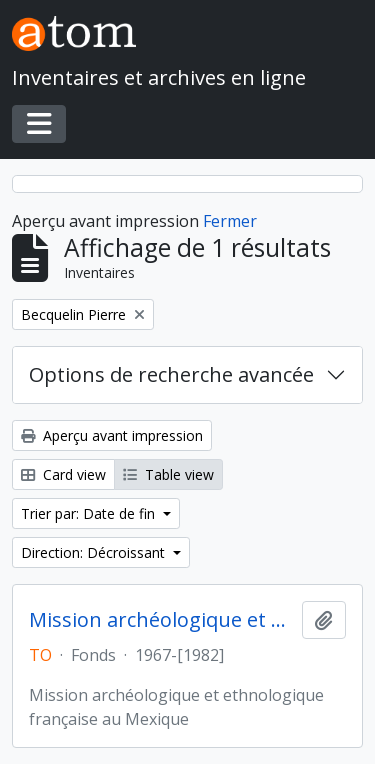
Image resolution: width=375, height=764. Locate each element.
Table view (168, 474)
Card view (63, 474)
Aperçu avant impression (112, 435)
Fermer (230, 221)
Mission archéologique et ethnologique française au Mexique (161, 620)
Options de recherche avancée (171, 374)
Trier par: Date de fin (90, 513)
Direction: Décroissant (95, 552)
